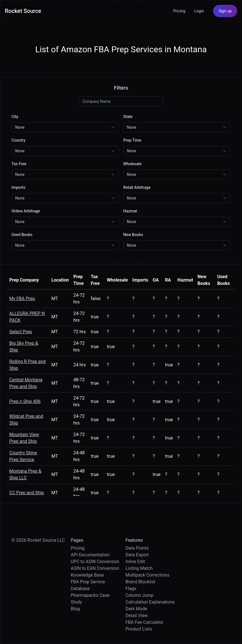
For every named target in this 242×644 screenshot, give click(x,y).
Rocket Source (23, 11)
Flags (131, 589)
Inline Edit (135, 562)
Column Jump (140, 595)
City (15, 117)
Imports (18, 187)
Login (199, 11)
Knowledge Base (87, 575)
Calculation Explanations (150, 602)
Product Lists (139, 629)
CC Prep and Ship (27, 493)
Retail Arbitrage (137, 187)
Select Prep (21, 332)
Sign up (225, 11)
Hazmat (130, 211)
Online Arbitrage (26, 211)
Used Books (22, 235)
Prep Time (132, 140)
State (128, 117)
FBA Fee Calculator (144, 622)
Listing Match (139, 568)
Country (18, 140)
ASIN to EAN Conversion (95, 568)
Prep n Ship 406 (25, 401)
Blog (75, 609)
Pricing (179, 11)
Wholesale (132, 164)
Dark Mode (136, 609)
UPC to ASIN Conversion (95, 562)
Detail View (137, 615)
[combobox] (65, 127)
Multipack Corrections (147, 575)
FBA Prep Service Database (88, 585)
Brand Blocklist (140, 582)
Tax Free (19, 164)
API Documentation (90, 555)
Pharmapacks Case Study (90, 599)
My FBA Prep (22, 299)
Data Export (137, 555)
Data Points (137, 548)
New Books (133, 235)
